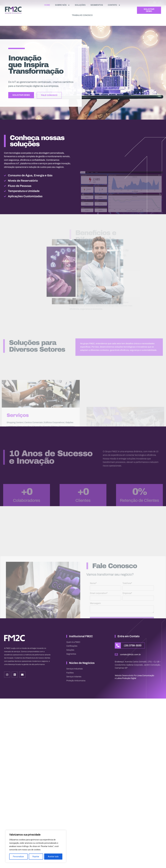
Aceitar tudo (53, 857)
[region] (36, 846)
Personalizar (18, 857)
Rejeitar (36, 857)
